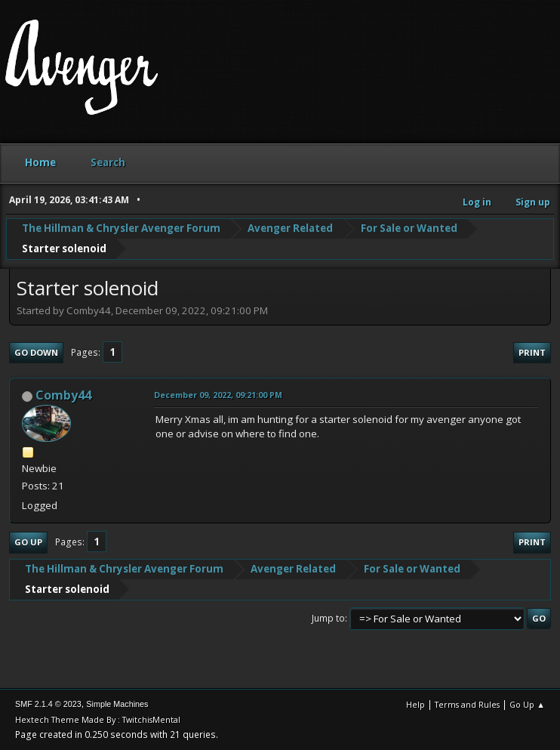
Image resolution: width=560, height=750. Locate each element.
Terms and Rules (467, 704)
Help (415, 704)
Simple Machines (117, 704)
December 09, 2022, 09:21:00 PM (218, 395)
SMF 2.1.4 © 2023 (48, 704)
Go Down (36, 352)
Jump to (328, 618)
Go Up (28, 542)
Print (532, 352)
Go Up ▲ (527, 704)
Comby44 (63, 395)
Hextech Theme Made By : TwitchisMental (98, 719)
